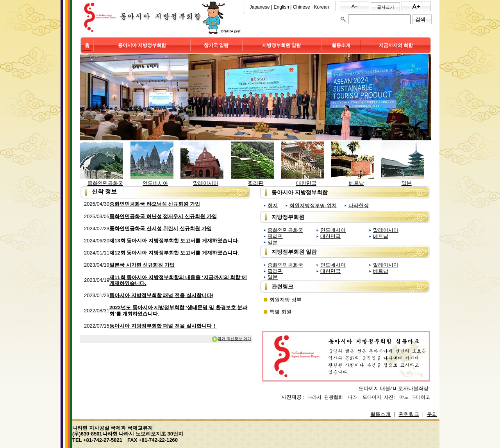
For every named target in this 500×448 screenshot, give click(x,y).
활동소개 (341, 45)
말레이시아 (206, 183)
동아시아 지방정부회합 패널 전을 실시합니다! (161, 295)
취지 (273, 205)
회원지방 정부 (286, 300)
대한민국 (306, 183)
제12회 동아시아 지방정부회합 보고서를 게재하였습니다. (174, 253)
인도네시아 (155, 183)
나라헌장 (359, 205)
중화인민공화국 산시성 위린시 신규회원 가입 (160, 228)
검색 (420, 19)
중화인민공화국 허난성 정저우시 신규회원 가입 (163, 216)
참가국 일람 (216, 45)
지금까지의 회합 (396, 45)
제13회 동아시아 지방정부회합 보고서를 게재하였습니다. (174, 241)
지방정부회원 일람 (281, 45)
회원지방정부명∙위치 (313, 205)
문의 (432, 414)
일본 (407, 183)
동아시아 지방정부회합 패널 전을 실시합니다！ (163, 326)
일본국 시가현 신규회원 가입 (142, 265)
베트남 (356, 183)
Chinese (302, 7)
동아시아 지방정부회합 (142, 45)
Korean (322, 7)
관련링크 (409, 414)
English (281, 7)
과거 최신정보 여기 (231, 339)
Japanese (260, 7)
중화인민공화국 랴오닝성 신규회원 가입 (155, 204)
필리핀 (256, 183)
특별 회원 (280, 312)
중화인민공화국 (105, 183)
